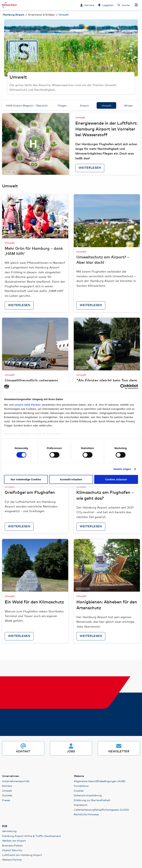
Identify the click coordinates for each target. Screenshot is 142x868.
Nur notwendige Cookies (26, 479)
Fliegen (62, 105)
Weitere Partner (12, 859)
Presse (6, 800)
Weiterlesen (90, 168)
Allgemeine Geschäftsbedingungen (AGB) (100, 781)
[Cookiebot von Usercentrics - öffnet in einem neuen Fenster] (123, 387)
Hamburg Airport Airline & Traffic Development (32, 836)
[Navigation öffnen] (136, 5)
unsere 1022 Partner (28, 405)
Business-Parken (12, 845)
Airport (84, 105)
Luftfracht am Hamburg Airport (22, 855)
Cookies (79, 790)
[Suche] (124, 5)
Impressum (81, 805)
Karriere (7, 786)
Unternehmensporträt (16, 781)
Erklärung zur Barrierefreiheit (92, 800)
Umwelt (106, 105)
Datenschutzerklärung (88, 795)
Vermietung (9, 831)
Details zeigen (122, 469)
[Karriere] (87, 5)
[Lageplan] (106, 5)
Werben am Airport (14, 840)
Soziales (7, 795)
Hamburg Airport (14, 15)
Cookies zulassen (116, 479)
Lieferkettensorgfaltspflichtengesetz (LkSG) (101, 809)
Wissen (128, 105)
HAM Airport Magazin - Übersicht (27, 105)
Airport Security (12, 850)
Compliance (81, 786)
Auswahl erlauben (71, 479)
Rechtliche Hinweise (86, 814)
